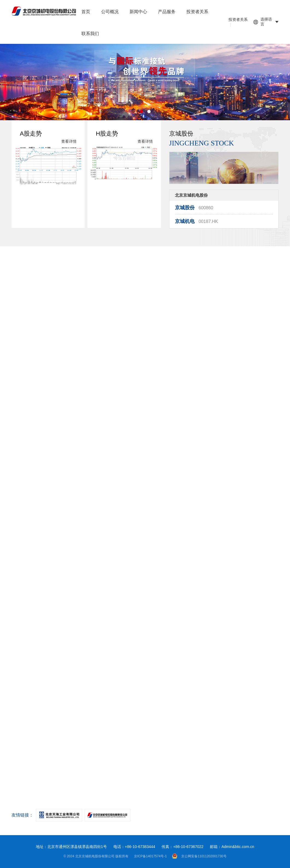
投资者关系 (197, 12)
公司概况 (110, 12)
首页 (86, 12)
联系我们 (90, 34)
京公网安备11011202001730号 (199, 856)
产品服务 (167, 12)
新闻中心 (138, 12)
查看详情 (69, 147)
